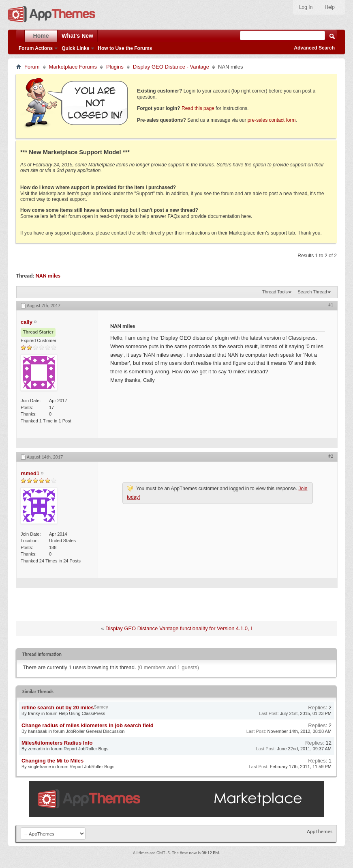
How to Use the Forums (125, 48)
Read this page (198, 108)
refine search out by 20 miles (58, 708)
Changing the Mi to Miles (52, 761)
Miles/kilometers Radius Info (57, 743)
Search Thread (312, 292)
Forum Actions (36, 48)
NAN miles (48, 276)
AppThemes (320, 831)
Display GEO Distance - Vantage (171, 67)
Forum (32, 67)
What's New (77, 36)
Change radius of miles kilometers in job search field (88, 725)
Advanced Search (314, 48)
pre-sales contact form (272, 120)
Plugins (115, 67)
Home (41, 36)
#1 (331, 305)
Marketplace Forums (73, 67)
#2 (331, 456)
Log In (306, 7)
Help (330, 7)
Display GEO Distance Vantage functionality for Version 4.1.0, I (179, 628)
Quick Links (75, 48)
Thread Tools (275, 292)
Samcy (101, 707)
